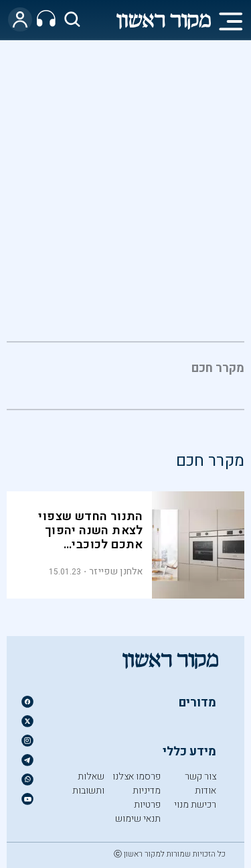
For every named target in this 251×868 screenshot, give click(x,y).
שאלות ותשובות (88, 784)
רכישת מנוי (195, 805)
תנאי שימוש (138, 819)
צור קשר (200, 777)
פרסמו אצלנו (137, 777)
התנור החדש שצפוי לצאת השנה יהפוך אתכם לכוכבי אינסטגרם (90, 538)
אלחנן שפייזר (116, 571)
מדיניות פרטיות (147, 798)
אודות (205, 791)
